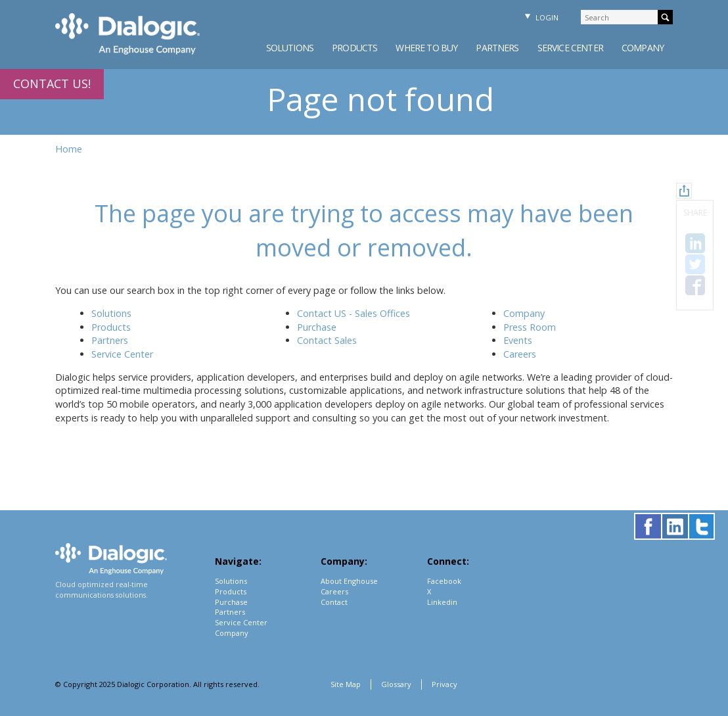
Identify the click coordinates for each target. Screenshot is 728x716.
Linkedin (442, 602)
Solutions (290, 48)
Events (518, 340)
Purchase (317, 327)
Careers (520, 354)
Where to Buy (426, 48)
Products (354, 48)
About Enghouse (349, 581)
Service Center (570, 48)
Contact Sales (327, 340)
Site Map (346, 684)
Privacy (444, 684)
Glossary (396, 684)
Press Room (530, 327)
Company (643, 48)
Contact (334, 602)
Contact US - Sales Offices (353, 313)
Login (540, 17)
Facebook (444, 581)
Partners (497, 48)
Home (69, 149)
